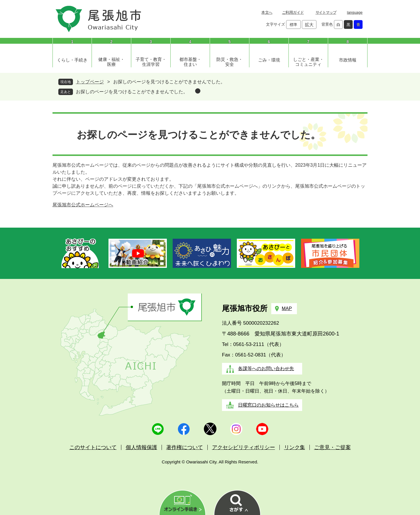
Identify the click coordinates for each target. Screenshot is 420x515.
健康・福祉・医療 (111, 62)
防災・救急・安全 (230, 62)
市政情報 (348, 60)
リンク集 (295, 447)
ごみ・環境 (269, 60)
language (355, 12)
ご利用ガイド (293, 12)
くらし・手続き (72, 60)
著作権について (185, 447)
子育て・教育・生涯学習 (151, 62)
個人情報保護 (141, 447)
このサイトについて (93, 447)
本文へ (267, 12)
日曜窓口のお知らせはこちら (268, 405)
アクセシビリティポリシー (244, 447)
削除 (198, 91)
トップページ (90, 82)
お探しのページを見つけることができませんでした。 (132, 92)
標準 (293, 25)
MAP (287, 309)
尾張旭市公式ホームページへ (83, 205)
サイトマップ (326, 12)
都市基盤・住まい (190, 62)
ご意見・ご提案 (332, 447)
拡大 (309, 25)
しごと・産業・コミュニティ (308, 62)
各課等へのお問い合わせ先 (266, 369)
